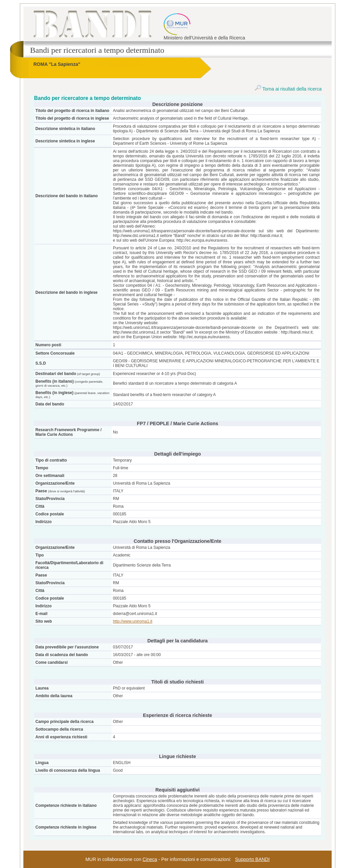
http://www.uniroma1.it (133, 621)
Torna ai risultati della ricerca (288, 89)
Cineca (150, 859)
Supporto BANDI (252, 859)
